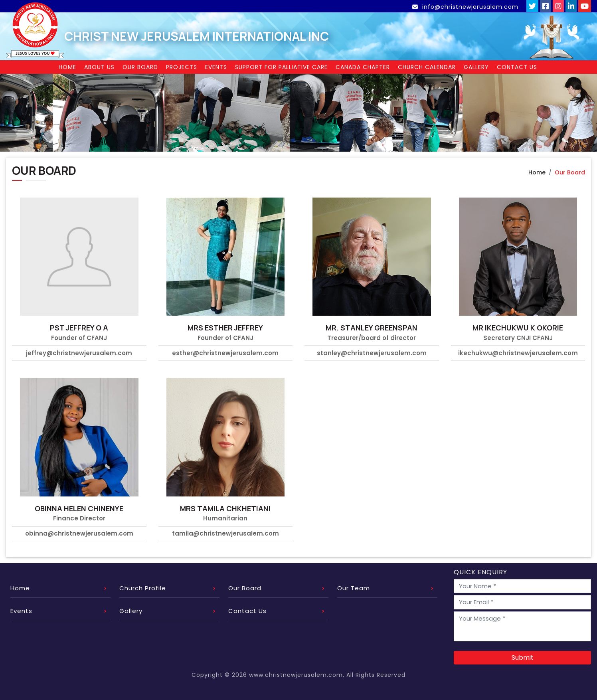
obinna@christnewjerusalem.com (79, 533)
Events (216, 67)
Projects (182, 67)
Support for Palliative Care (281, 67)
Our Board (140, 67)
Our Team (354, 588)
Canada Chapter (363, 67)
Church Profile (143, 588)
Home (67, 67)
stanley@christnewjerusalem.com (372, 353)
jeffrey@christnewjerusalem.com (79, 353)
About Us (99, 67)
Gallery (476, 67)
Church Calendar (427, 67)
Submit (523, 657)
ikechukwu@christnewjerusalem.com (518, 353)
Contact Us (517, 67)
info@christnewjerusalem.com (466, 7)
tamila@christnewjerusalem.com (225, 533)
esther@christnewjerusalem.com (225, 353)
